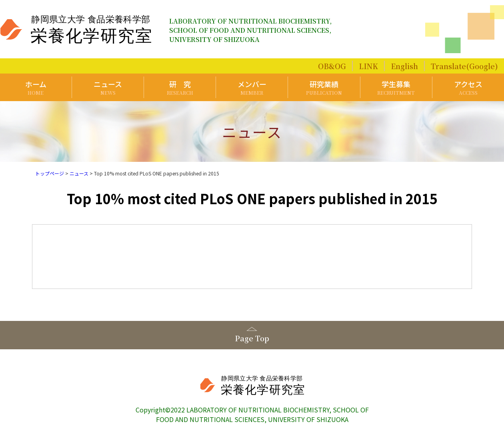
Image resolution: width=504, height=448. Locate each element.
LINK (368, 66)
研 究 (180, 87)
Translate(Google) (464, 66)
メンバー (252, 87)
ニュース (108, 87)
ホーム (36, 87)
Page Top (252, 338)
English (404, 66)
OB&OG (332, 66)
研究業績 (324, 87)
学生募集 (396, 87)
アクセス (468, 87)
